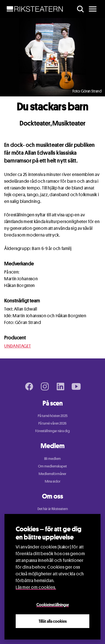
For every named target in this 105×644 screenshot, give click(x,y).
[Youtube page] (76, 386)
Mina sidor (53, 481)
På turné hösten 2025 (53, 416)
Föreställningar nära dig (53, 431)
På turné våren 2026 (53, 423)
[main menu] (93, 9)
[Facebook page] (29, 386)
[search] (80, 9)
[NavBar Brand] (35, 9)
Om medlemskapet (53, 466)
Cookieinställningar (53, 605)
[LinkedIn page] (60, 386)
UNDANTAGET (17, 346)
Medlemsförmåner (53, 474)
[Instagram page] (45, 386)
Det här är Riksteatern (53, 509)
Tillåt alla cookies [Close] (53, 622)
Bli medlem (53, 458)
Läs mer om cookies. (36, 588)
